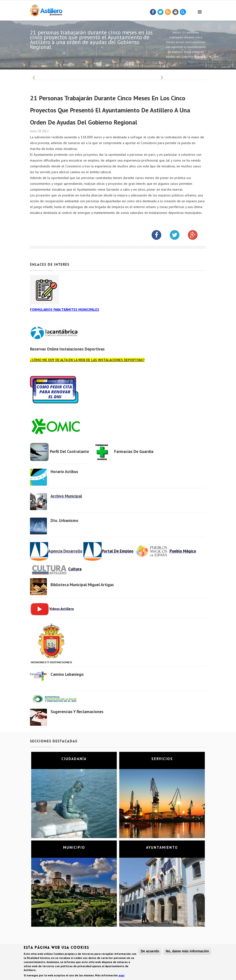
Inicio (176, 32)
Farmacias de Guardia (134, 451)
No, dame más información (187, 951)
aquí (122, 976)
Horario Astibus (64, 472)
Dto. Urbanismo (64, 521)
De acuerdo (150, 951)
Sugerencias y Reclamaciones (77, 712)
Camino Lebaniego (67, 674)
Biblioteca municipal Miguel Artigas (82, 585)
